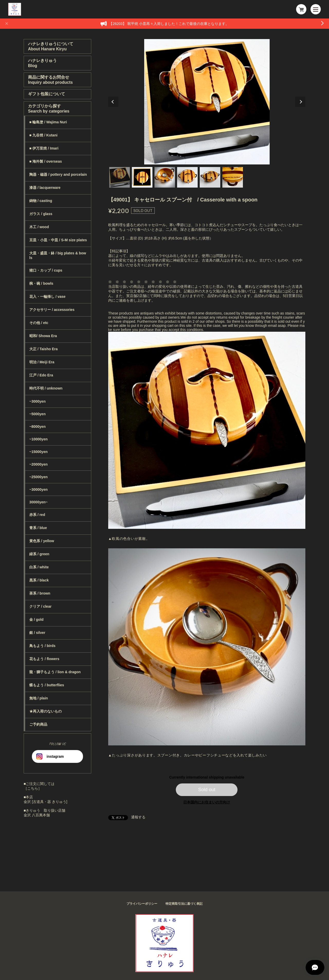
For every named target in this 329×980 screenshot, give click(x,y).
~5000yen (37, 414)
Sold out (207, 790)
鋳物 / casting (41, 201)
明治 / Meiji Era (42, 362)
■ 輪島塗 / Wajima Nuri (48, 122)
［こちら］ (33, 788)
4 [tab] (187, 177)
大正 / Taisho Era (43, 349)
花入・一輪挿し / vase (47, 297)
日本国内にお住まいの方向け (207, 802)
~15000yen (38, 452)
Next (300, 102)
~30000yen (38, 489)
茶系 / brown (40, 593)
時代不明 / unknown (46, 388)
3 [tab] (165, 177)
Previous (113, 102)
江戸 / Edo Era (41, 375)
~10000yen (38, 439)
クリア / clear (40, 606)
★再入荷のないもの (45, 711)
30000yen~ (38, 502)
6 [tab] (233, 177)
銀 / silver (37, 633)
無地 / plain (39, 698)
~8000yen (37, 427)
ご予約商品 (38, 724)
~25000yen (38, 477)
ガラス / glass (41, 214)
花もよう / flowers (44, 659)
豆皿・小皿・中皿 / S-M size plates (58, 240)
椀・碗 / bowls (41, 283)
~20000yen (38, 464)
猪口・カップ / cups (46, 270)
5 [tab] (210, 177)
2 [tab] (142, 177)
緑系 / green (39, 554)
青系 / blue (38, 528)
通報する (138, 817)
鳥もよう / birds (42, 646)
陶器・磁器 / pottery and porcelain (58, 174)
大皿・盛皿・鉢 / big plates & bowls (58, 255)
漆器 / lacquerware (45, 188)
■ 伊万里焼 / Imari (44, 148)
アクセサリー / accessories (52, 310)
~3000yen (37, 401)
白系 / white (39, 567)
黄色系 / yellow (42, 541)
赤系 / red (37, 515)
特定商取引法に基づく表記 (184, 904)
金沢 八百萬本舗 (37, 815)
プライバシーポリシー (142, 904)
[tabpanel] (207, 102)
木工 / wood (39, 227)
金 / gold (36, 620)
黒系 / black (39, 580)
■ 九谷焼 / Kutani (43, 135)
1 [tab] (120, 177)
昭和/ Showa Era (43, 336)
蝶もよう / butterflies (47, 685)
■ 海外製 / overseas (46, 161)
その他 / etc (39, 323)
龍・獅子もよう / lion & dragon (55, 672)
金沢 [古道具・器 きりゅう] (45, 802)
